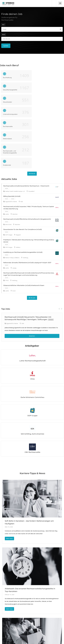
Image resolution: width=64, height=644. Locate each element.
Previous (59, 260)
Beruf (4, 35)
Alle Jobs (32, 249)
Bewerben (32, 287)
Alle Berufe (32, 125)
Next (62, 260)
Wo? (3, 25)
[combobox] (32, 39)
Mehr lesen (9, 490)
